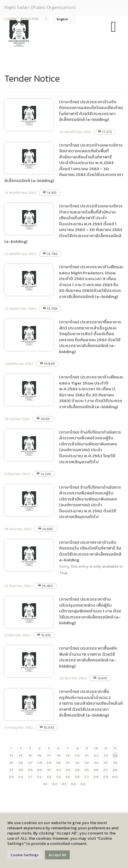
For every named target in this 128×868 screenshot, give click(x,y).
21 (87, 755)
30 (58, 763)
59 (106, 777)
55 (68, 777)
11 (106, 748)
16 (39, 755)
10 (96, 748)
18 (59, 755)
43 (68, 770)
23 (106, 755)
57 (87, 777)
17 (49, 755)
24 (115, 755)
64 (73, 784)
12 (115, 748)
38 (21, 770)
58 (96, 777)
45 (87, 770)
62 (55, 784)
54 (59, 777)
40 (39, 770)
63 (64, 784)
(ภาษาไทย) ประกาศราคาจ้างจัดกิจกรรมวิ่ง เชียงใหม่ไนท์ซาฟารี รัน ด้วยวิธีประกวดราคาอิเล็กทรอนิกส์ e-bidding (90, 551)
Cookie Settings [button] (25, 855)
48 (115, 770)
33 (87, 763)
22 (96, 755)
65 (83, 784)
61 (45, 784)
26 (21, 763)
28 (40, 763)
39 (30, 770)
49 (11, 777)
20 (77, 755)
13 (11, 755)
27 (30, 763)
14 (21, 755)
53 (49, 777)
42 (59, 770)
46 (96, 770)
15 (30, 755)
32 (77, 763)
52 (39, 777)
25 (11, 763)
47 (106, 770)
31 (68, 763)
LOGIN (10, 19)
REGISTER (30, 19)
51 (30, 777)
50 (21, 777)
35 (106, 763)
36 (115, 763)
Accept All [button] (57, 855)
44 (77, 770)
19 (68, 755)
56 (77, 777)
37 (11, 770)
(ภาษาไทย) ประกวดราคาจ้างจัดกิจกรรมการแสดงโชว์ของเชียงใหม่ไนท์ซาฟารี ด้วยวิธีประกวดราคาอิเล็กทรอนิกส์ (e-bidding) (91, 111)
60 (115, 777)
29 (49, 763)
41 (49, 770)
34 (96, 763)
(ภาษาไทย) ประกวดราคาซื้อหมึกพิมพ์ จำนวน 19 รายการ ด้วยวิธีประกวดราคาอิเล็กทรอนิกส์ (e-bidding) (88, 657)
